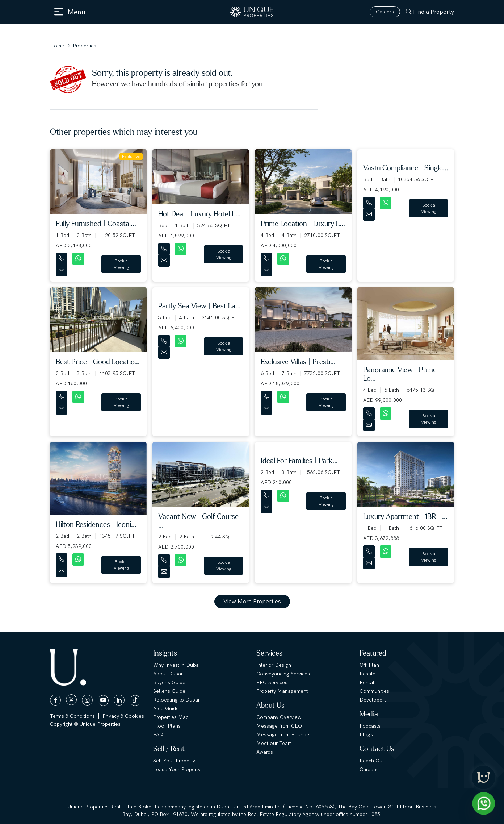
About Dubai (168, 674)
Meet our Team (274, 743)
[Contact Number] (62, 257)
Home (57, 46)
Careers (385, 12)
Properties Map (171, 717)
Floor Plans (167, 726)
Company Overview (279, 717)
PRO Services (272, 682)
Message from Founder (284, 734)
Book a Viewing (121, 264)
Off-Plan (369, 665)
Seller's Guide (169, 691)
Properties (85, 46)
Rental (367, 682)
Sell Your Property (174, 761)
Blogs (366, 734)
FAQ (158, 734)
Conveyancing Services (283, 674)
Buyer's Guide (169, 682)
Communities (374, 691)
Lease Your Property (177, 769)
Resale (367, 674)
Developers (373, 700)
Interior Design (274, 665)
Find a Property (430, 12)
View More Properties (252, 601)
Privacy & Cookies (123, 716)
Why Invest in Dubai (177, 665)
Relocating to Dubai (176, 700)
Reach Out (372, 761)
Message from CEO (279, 726)
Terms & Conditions (72, 716)
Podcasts (370, 726)
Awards (265, 752)
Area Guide (166, 708)
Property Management (282, 691)
